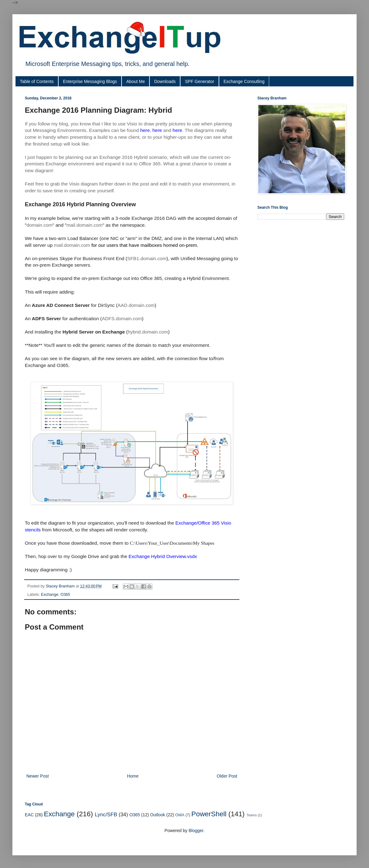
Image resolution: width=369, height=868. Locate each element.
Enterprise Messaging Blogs (90, 81)
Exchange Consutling (244, 81)
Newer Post (38, 776)
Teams (252, 815)
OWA (180, 815)
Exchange (50, 595)
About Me (136, 81)
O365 (65, 595)
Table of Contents (37, 81)
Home (133, 776)
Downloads (165, 81)
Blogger (196, 831)
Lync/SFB (106, 815)
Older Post (227, 776)
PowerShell (209, 814)
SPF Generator (199, 81)
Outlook (158, 815)
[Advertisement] (58, 287)
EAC (29, 815)
